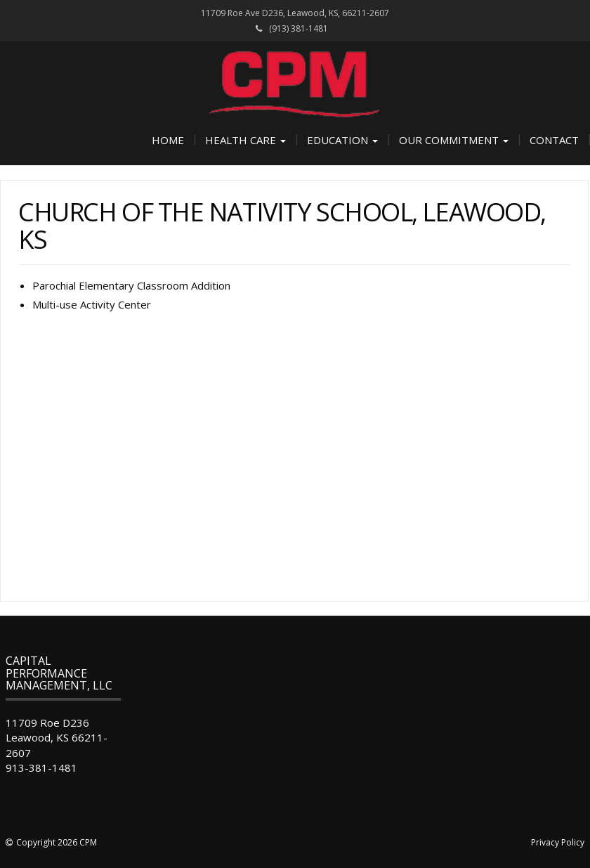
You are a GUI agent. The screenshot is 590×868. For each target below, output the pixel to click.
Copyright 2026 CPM (57, 842)
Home (168, 140)
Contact (554, 140)
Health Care (245, 140)
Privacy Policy (558, 842)
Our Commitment (454, 140)
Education (342, 140)
